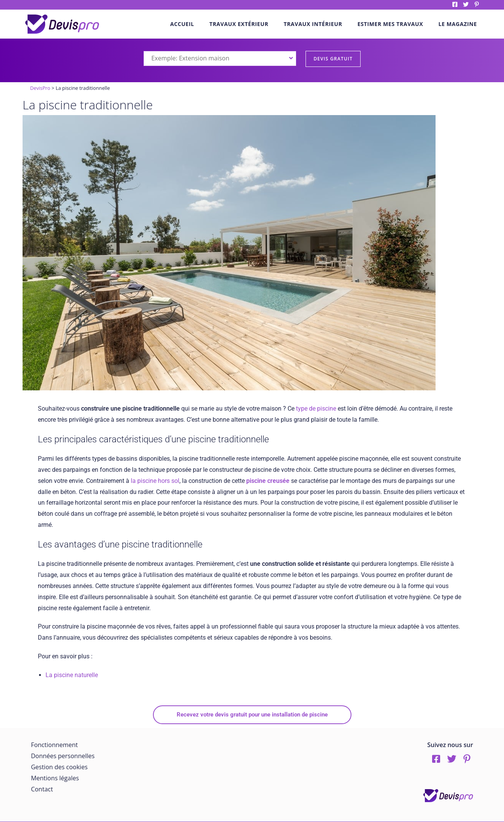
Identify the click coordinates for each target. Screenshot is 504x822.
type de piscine (316, 409)
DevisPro (40, 88)
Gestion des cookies (59, 767)
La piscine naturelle (72, 675)
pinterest (477, 4)
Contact (42, 789)
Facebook (455, 4)
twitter (466, 4)
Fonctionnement (54, 745)
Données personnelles (63, 756)
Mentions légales (55, 778)
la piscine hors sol (154, 481)
